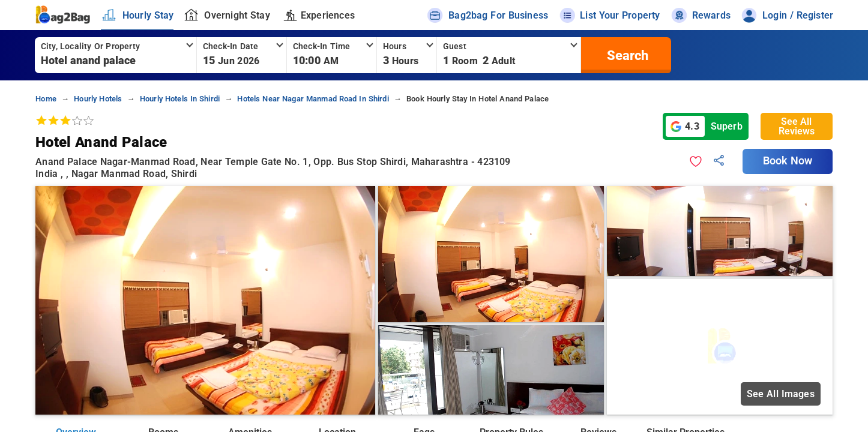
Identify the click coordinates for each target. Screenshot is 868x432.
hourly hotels (98, 99)
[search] (626, 55)
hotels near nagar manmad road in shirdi (313, 99)
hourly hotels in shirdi (180, 99)
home (46, 99)
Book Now (788, 161)
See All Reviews (797, 126)
